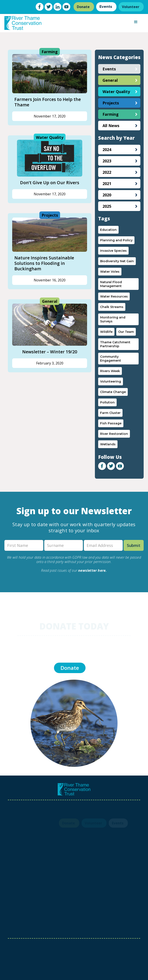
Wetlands (108, 444)
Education (108, 230)
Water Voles (110, 272)
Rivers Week (110, 371)
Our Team (126, 332)
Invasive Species (113, 251)
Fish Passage (111, 423)
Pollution (107, 402)
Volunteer (131, 7)
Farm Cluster (110, 413)
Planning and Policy (116, 240)
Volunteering (111, 381)
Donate (83, 7)
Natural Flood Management (111, 284)
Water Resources (114, 296)
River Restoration (114, 434)
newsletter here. (92, 570)
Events (106, 7)
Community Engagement (111, 359)
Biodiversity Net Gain (117, 261)
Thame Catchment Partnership (115, 344)
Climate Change (113, 392)
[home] (22, 23)
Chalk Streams (112, 307)
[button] (136, 22)
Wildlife (106, 332)
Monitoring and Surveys (113, 319)
